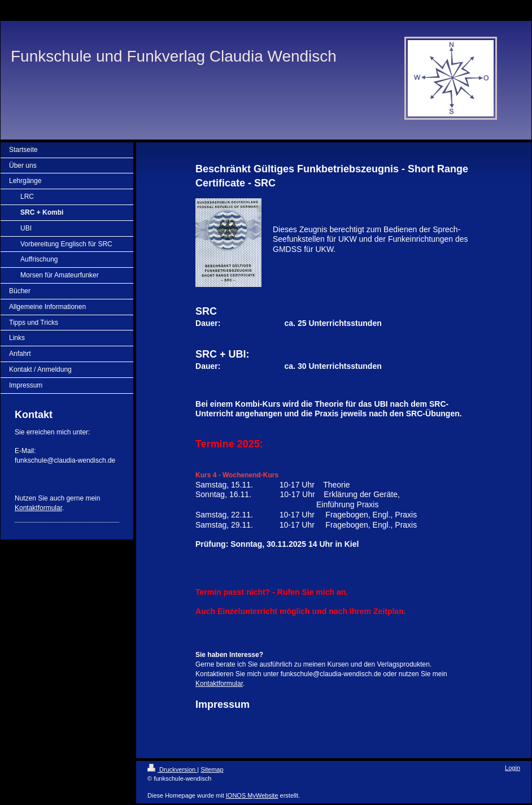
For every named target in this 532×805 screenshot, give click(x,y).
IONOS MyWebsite (252, 795)
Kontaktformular (38, 508)
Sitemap (212, 769)
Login (513, 768)
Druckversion (172, 769)
